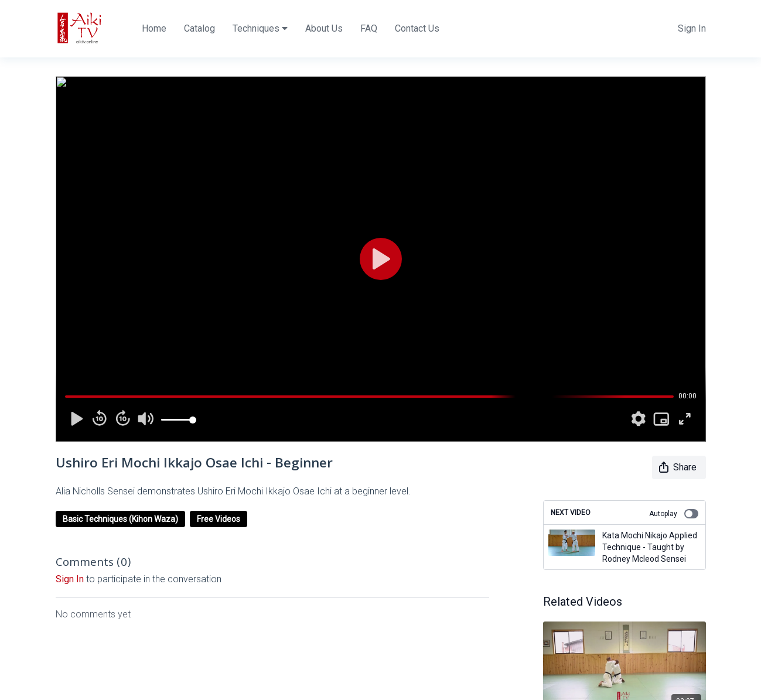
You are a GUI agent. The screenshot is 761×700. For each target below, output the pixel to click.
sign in (70, 579)
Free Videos (219, 519)
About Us (324, 28)
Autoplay (674, 514)
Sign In (692, 28)
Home (154, 28)
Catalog (199, 28)
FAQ (369, 28)
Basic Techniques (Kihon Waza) (120, 519)
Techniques (260, 28)
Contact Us (417, 28)
